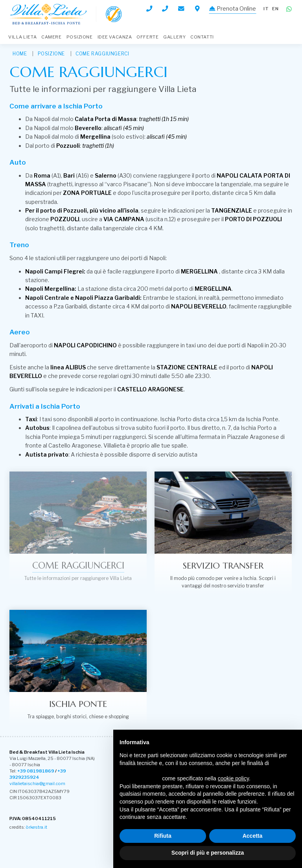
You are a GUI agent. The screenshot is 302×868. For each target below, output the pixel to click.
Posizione (80, 37)
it (266, 9)
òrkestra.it (37, 827)
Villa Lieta (22, 37)
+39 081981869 (36, 771)
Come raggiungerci (102, 54)
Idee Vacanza (115, 37)
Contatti (202, 37)
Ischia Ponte (78, 704)
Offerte (147, 37)
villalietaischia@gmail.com (37, 784)
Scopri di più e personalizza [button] (208, 853)
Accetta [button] (253, 836)
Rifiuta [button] (163, 836)
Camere (51, 37)
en (275, 9)
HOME (20, 54)
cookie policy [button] (233, 778)
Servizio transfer (223, 565)
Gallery (174, 37)
